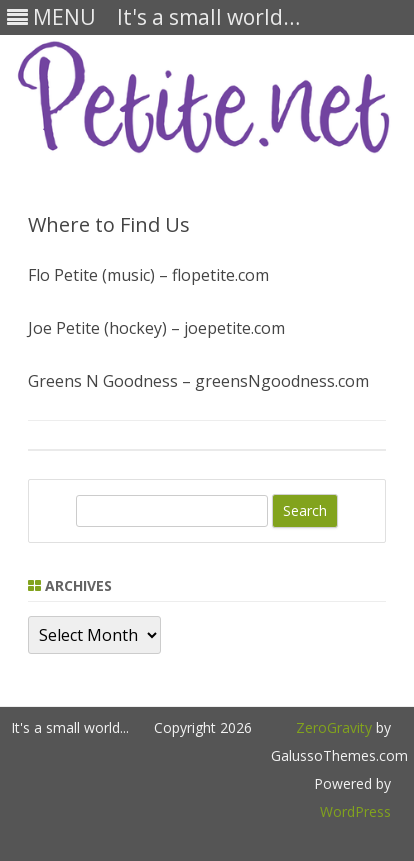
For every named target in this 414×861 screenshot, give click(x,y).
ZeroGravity (334, 727)
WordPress (355, 811)
